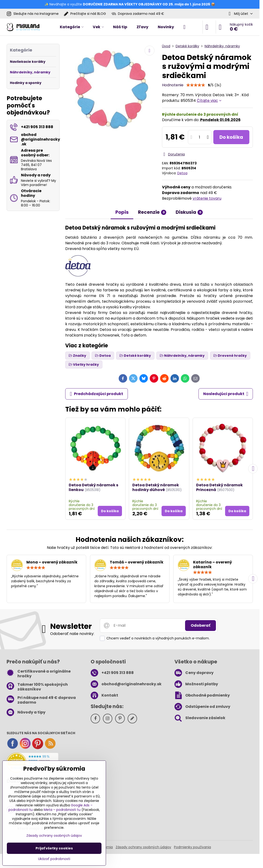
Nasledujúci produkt (226, 394)
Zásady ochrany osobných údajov (143, 847)
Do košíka (231, 137)
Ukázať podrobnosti (54, 859)
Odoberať (200, 625)
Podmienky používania (192, 847)
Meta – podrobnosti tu (62, 810)
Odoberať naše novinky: (72, 634)
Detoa (182, 173)
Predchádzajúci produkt (97, 394)
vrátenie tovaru (207, 198)
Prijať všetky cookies (54, 848)
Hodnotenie (173, 85)
